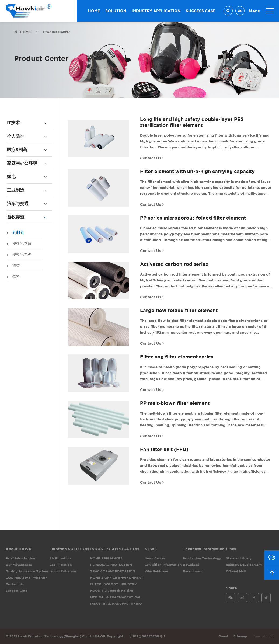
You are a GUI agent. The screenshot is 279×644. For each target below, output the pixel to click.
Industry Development (244, 565)
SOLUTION (116, 11)
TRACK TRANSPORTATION (113, 571)
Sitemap (240, 636)
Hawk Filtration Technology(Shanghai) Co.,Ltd (25, 11)
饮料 (16, 276)
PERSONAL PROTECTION (111, 565)
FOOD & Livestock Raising (112, 591)
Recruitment (193, 571)
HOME (94, 11)
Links (231, 549)
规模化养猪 (22, 243)
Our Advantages (19, 565)
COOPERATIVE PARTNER (27, 578)
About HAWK (19, 549)
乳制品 (18, 232)
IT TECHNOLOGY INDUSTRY (114, 584)
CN (240, 11)
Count (223, 636)
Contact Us (15, 584)
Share (231, 588)
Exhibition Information (163, 565)
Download (191, 565)
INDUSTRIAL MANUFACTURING (116, 603)
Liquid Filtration (63, 571)
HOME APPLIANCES (106, 558)
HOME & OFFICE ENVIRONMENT (117, 578)
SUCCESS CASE (201, 11)
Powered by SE (263, 636)
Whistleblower (156, 571)
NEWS (151, 549)
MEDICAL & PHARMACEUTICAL (116, 597)
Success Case (17, 591)
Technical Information (204, 549)
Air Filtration (60, 558)
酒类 (16, 265)
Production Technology (202, 558)
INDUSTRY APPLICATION (156, 11)
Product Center (57, 32)
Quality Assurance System (27, 571)
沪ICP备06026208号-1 (147, 636)
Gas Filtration (60, 565)
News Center (155, 558)
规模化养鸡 (22, 254)
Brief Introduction (20, 558)
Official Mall (236, 571)
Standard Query (239, 558)
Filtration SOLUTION (69, 549)
